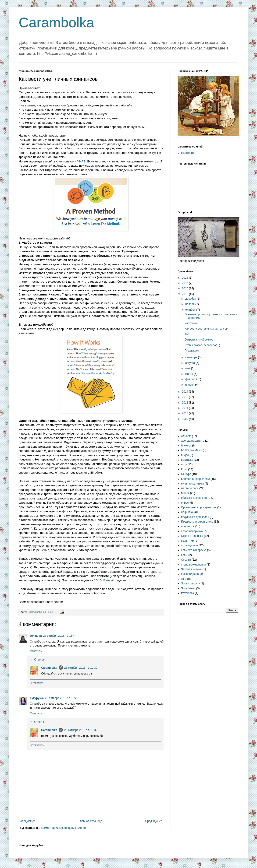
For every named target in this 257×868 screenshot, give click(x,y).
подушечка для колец (195, 517)
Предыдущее (154, 821)
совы (184, 555)
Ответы (39, 660)
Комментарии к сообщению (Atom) (63, 828)
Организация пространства (199, 507)
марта (190, 374)
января (190, 385)
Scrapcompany (190, 583)
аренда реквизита (193, 441)
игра (184, 464)
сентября (192, 357)
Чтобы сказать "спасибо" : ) (202, 345)
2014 (186, 392)
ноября (190, 304)
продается (188, 526)
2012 (186, 403)
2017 (186, 283)
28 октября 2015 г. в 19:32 (81, 730)
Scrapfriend (188, 588)
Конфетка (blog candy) (196, 479)
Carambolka (56, 23)
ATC (184, 579)
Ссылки (186, 560)
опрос (185, 503)
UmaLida (36, 636)
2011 (186, 408)
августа (191, 363)
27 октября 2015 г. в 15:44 (60, 636)
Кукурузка (37, 698)
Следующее (28, 821)
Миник (185, 493)
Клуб (184, 469)
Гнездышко (192, 351)
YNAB (81, 161)
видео (185, 455)
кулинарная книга (192, 484)
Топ (187, 334)
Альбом (186, 436)
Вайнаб (109, 580)
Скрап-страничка (192, 536)
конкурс (186, 474)
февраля (191, 379)
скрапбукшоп (189, 545)
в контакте (188, 153)
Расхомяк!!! (192, 323)
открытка (187, 512)
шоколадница (190, 574)
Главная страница (91, 821)
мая (188, 368)
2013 (186, 397)
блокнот (186, 446)
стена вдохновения (194, 565)
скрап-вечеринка (192, 531)
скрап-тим (188, 541)
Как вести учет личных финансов (206, 329)
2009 (186, 419)
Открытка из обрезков (199, 340)
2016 (186, 288)
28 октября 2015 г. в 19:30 (81, 668)
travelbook (187, 593)
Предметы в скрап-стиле (197, 522)
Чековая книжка (191, 569)
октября (191, 310)
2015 (186, 294)
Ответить (36, 651)
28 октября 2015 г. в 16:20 (62, 698)
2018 (186, 278)
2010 (186, 413)
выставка (187, 460)
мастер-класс (190, 488)
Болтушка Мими (192, 450)
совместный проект (194, 550)
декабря (191, 299)
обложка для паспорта (196, 498)
